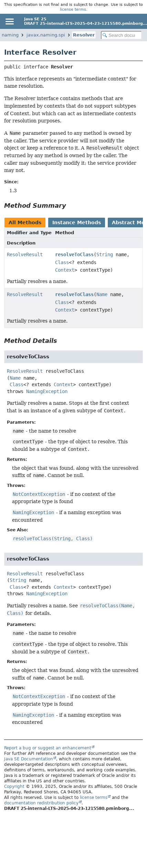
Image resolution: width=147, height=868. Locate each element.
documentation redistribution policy (41, 803)
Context (65, 270)
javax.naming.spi (46, 35)
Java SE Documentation (29, 759)
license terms (73, 9)
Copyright (14, 786)
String (105, 254)
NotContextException (39, 494)
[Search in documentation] (121, 35)
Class (62, 262)
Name (102, 294)
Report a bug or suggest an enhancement (48, 748)
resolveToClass (74, 254)
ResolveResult (25, 254)
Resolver (84, 35)
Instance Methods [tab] (77, 223)
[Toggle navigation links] (9, 21)
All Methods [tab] (25, 223)
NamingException (47, 391)
